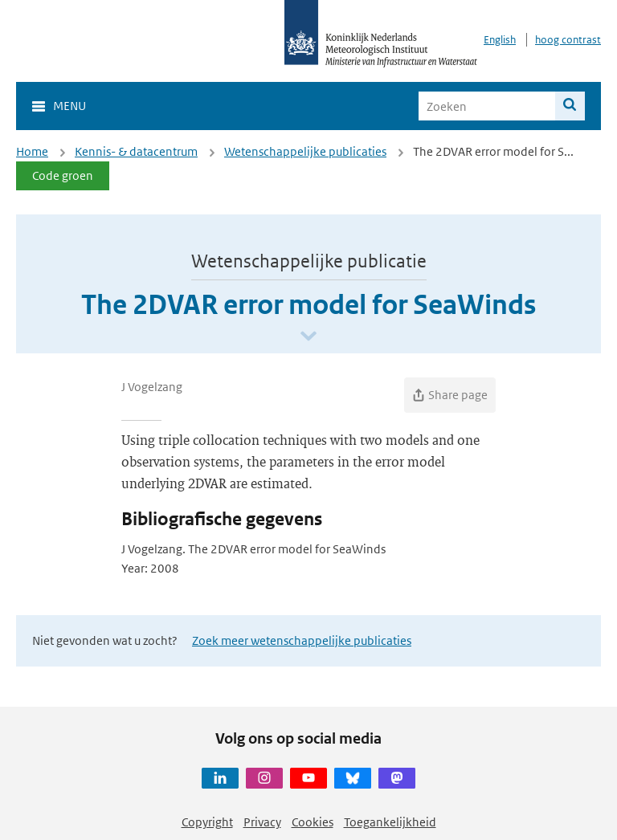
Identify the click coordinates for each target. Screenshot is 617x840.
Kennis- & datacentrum (136, 151)
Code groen (63, 175)
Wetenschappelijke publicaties (305, 151)
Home (32, 151)
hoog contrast (568, 40)
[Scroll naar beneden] (308, 337)
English (500, 40)
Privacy (262, 822)
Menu (69, 106)
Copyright (207, 822)
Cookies (313, 822)
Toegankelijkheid (390, 822)
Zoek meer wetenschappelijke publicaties (302, 640)
